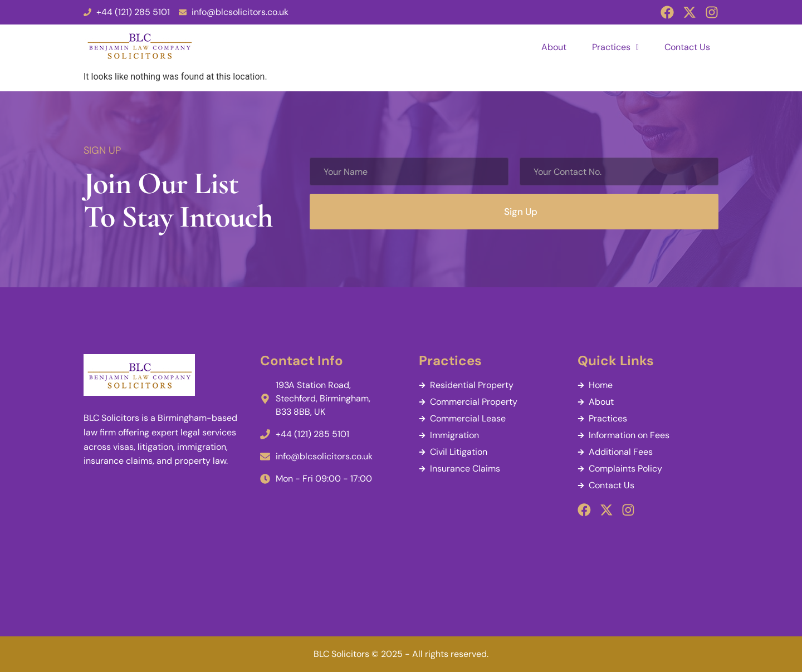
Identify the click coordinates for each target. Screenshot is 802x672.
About (554, 47)
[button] (615, 47)
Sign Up (521, 212)
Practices (615, 47)
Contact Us (687, 47)
